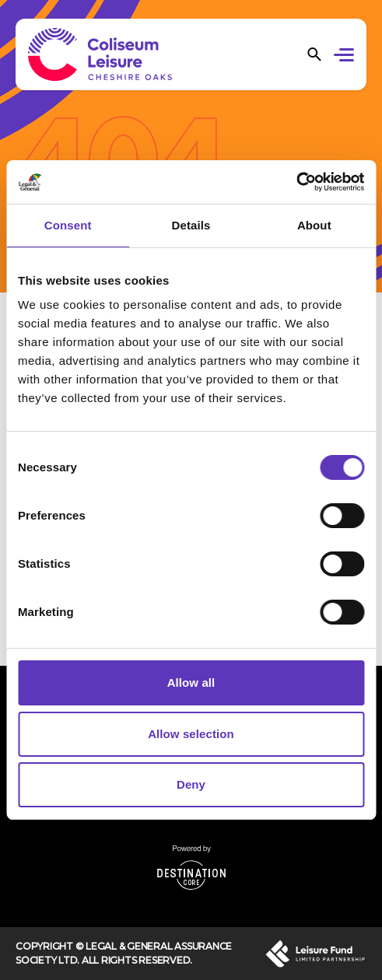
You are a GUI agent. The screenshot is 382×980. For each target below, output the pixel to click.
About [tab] (314, 225)
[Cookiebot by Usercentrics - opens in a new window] (296, 182)
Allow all (191, 682)
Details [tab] (191, 225)
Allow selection (191, 734)
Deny (191, 784)
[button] (347, 57)
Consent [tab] (68, 225)
